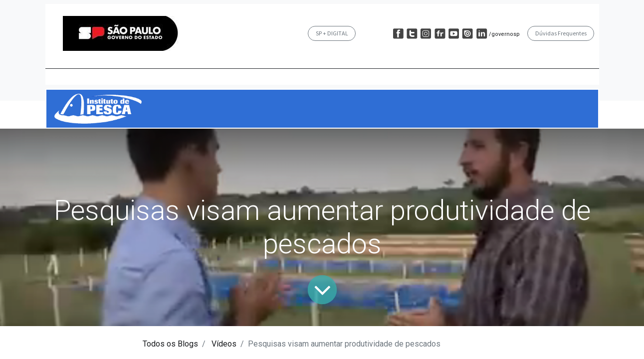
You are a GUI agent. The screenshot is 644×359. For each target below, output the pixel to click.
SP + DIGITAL (332, 33)
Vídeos (224, 344)
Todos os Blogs (170, 344)
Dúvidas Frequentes (561, 33)
